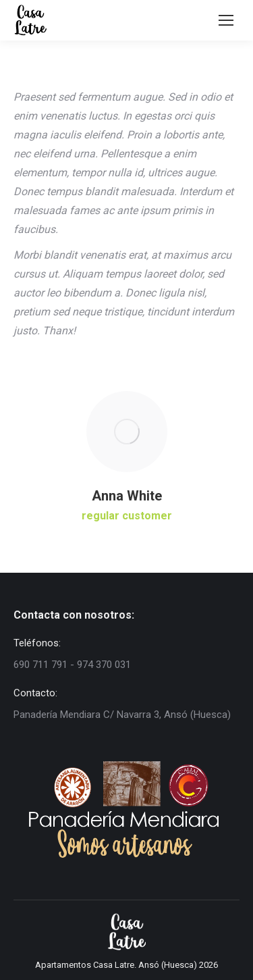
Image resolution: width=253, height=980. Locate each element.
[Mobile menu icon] (226, 20)
